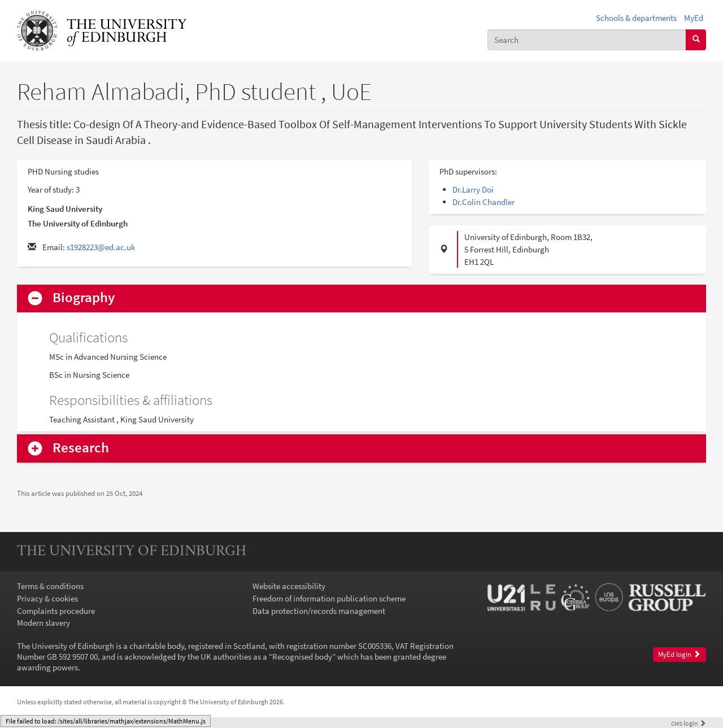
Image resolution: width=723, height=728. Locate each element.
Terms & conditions (50, 586)
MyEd (694, 18)
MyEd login (679, 654)
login (689, 723)
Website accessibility (289, 586)
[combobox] (587, 40)
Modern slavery (43, 623)
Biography (84, 298)
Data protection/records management (319, 611)
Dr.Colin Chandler (484, 202)
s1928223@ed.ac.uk (101, 247)
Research (81, 448)
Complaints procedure (56, 611)
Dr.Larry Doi (473, 189)
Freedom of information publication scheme (329, 598)
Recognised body (302, 657)
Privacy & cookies (47, 598)
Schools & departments (636, 18)
